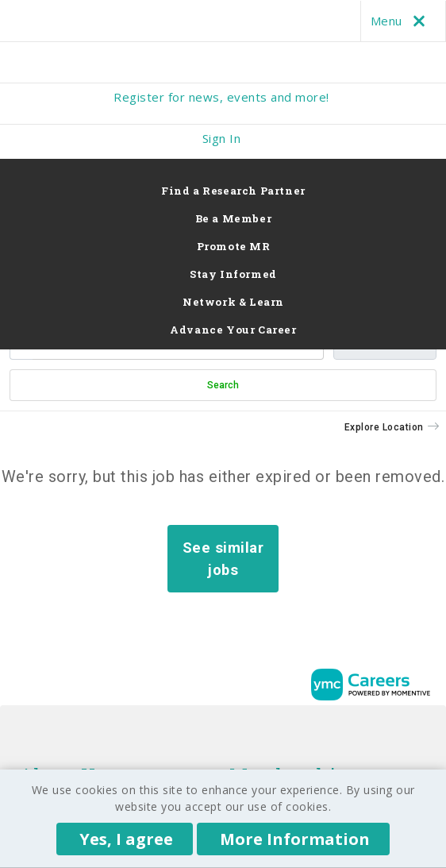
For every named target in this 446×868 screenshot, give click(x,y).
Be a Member (234, 218)
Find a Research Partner (233, 191)
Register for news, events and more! (221, 97)
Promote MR (234, 246)
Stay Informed (233, 274)
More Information (295, 839)
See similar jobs (223, 559)
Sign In (222, 138)
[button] (392, 427)
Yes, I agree (126, 839)
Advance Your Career (233, 330)
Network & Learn (233, 302)
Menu (401, 21)
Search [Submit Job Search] (223, 385)
